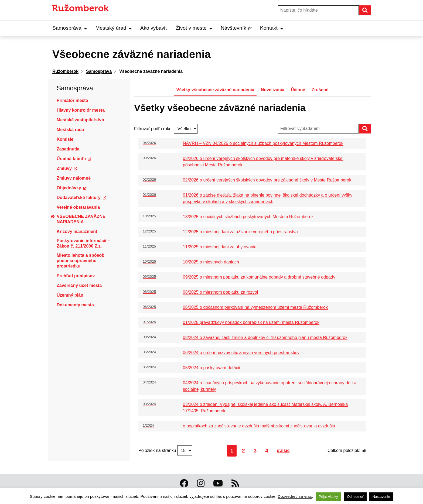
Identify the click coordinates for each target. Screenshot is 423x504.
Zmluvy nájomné (74, 178)
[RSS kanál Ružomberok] (235, 484)
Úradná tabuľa (71, 159)
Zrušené (320, 90)
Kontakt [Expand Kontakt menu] (272, 28)
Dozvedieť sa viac (295, 496)
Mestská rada (70, 130)
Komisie (65, 139)
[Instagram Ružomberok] (201, 484)
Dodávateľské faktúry (79, 198)
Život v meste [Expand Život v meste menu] (194, 28)
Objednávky (69, 188)
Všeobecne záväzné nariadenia (81, 219)
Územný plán (70, 295)
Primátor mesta (72, 100)
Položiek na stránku (158, 450)
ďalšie (283, 450)
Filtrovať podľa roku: (154, 129)
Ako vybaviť (154, 28)
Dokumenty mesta (75, 305)
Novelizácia (273, 90)
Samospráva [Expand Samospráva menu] (70, 28)
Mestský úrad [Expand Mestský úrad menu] (114, 28)
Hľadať (370, 10)
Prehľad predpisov (76, 276)
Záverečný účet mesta (79, 285)
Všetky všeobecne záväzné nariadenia (215, 90)
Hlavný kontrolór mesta (81, 110)
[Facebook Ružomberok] (184, 484)
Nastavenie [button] (381, 497)
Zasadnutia (68, 149)
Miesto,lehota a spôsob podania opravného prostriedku (81, 261)
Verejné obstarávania (78, 207)
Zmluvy (64, 168)
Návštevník (233, 28)
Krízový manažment (77, 232)
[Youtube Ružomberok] (218, 484)
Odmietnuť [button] (355, 497)
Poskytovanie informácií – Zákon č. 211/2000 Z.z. (83, 243)
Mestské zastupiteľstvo (80, 120)
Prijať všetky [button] (328, 497)
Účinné (298, 90)
